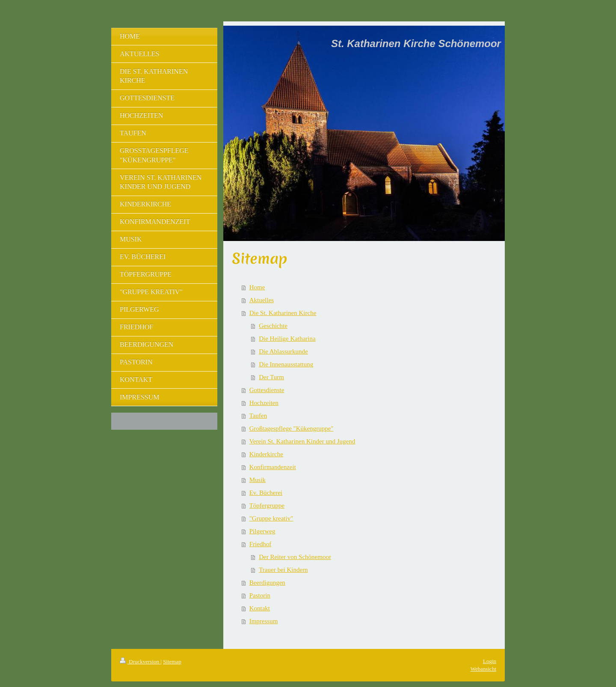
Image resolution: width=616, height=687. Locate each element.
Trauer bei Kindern (283, 570)
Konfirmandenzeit (273, 467)
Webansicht (483, 669)
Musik (258, 480)
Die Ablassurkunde (283, 351)
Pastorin (260, 595)
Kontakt (260, 608)
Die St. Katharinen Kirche (283, 313)
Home (257, 287)
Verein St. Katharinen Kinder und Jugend (302, 441)
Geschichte (273, 326)
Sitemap (172, 662)
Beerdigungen (267, 583)
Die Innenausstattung (286, 364)
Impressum (264, 621)
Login (490, 661)
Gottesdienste (267, 390)
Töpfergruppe (267, 506)
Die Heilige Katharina (287, 339)
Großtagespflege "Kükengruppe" (292, 428)
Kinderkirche (266, 454)
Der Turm (271, 377)
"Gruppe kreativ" (271, 518)
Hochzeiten (264, 403)
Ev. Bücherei (266, 493)
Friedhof (261, 544)
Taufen (258, 416)
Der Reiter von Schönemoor (295, 557)
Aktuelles (262, 300)
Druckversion (140, 662)
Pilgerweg (262, 531)
